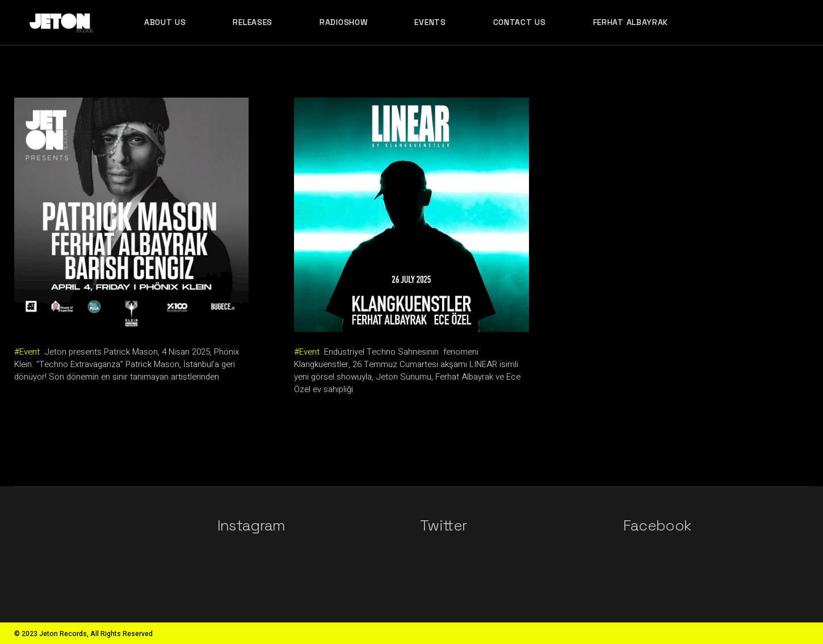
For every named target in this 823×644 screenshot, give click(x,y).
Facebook (657, 525)
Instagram (251, 525)
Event (30, 352)
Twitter (443, 525)
